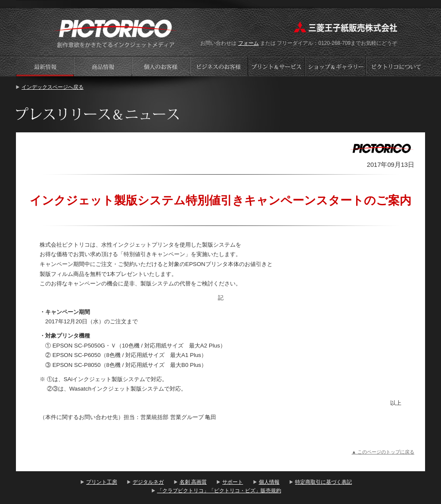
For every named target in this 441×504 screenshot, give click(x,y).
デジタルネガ (148, 482)
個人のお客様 (161, 66)
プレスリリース (45, 66)
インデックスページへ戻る (53, 87)
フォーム (248, 43)
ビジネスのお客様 (219, 66)
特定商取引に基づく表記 (323, 482)
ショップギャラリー (337, 66)
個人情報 (269, 482)
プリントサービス (277, 66)
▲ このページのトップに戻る (383, 452)
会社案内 (396, 66)
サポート (233, 482)
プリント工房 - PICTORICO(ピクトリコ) (116, 33)
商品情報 (103, 66)
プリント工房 (102, 482)
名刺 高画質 (193, 482)
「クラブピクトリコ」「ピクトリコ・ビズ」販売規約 (219, 491)
